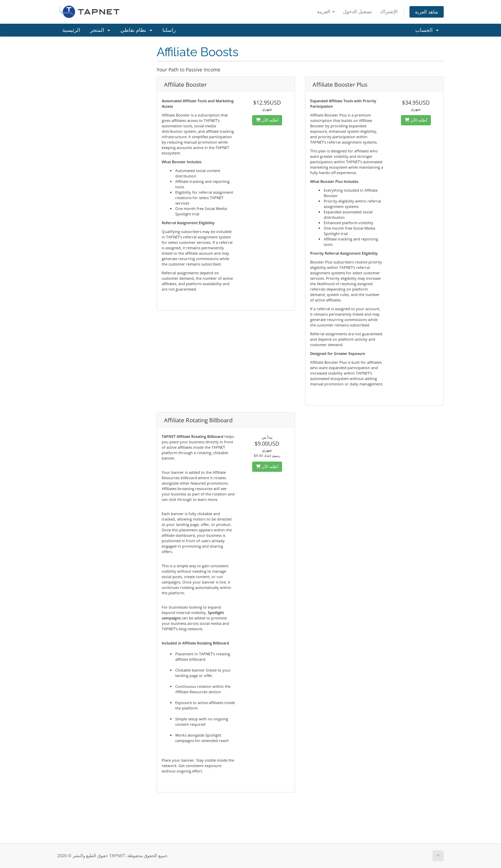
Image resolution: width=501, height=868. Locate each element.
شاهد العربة (427, 12)
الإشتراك (389, 11)
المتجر (100, 30)
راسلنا (169, 30)
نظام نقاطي (136, 30)
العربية (326, 11)
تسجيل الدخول (357, 11)
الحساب (427, 30)
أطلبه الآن (267, 120)
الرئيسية (71, 30)
